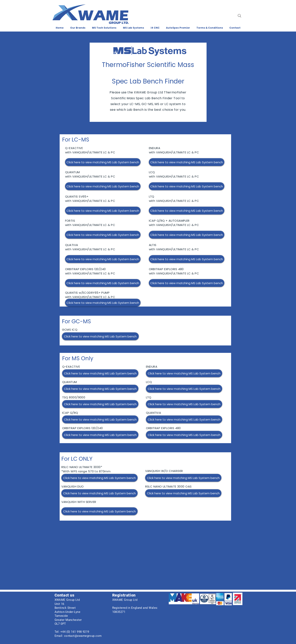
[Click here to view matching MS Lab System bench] (103, 162)
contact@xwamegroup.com (83, 636)
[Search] (239, 16)
